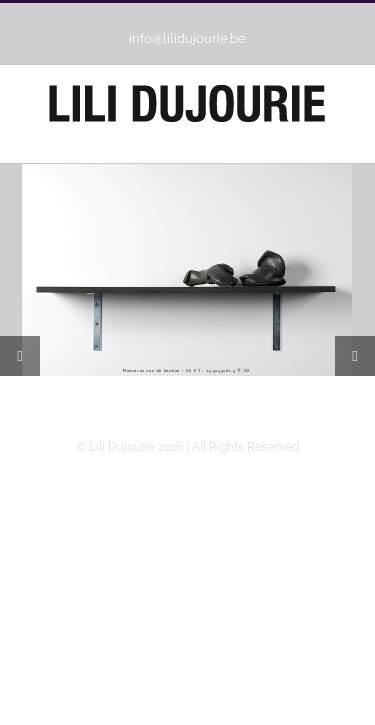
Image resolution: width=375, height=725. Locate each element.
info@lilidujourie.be (187, 38)
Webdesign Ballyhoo (187, 678)
